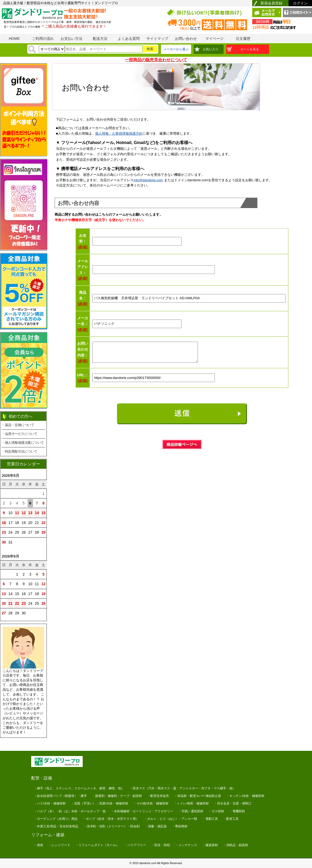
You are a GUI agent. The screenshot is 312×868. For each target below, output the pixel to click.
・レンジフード (59, 845)
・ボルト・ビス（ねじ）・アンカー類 (171, 819)
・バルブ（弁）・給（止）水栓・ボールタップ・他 (70, 811)
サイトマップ (157, 39)
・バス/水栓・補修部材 (50, 803)
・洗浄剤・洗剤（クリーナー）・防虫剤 (112, 826)
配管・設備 (42, 778)
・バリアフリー (135, 845)
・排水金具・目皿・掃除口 (233, 803)
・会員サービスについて (19, 434)
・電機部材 (237, 811)
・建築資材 (210, 845)
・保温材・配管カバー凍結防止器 (198, 796)
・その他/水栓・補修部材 (151, 803)
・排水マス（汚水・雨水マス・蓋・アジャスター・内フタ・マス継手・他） (183, 788)
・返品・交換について (18, 425)
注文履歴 (243, 39)
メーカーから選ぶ (176, 49)
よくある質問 (129, 39)
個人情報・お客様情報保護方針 (119, 133)
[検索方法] (52, 49)
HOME (14, 39)
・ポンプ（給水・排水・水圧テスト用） (111, 819)
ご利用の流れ (43, 39)
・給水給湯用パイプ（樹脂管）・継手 (60, 796)
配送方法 (100, 39)
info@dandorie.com (148, 180)
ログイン (300, 3)
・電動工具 (210, 819)
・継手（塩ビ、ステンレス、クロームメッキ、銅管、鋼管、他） (79, 788)
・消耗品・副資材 (236, 845)
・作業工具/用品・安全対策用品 (56, 826)
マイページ (214, 39)
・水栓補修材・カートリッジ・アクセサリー (142, 811)
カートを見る (250, 49)
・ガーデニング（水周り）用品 (56, 819)
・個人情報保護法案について (23, 443)
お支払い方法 (71, 39)
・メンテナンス (186, 845)
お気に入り (211, 49)
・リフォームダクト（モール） (97, 845)
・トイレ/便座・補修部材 (191, 803)
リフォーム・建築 (48, 835)
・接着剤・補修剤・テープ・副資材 (117, 796)
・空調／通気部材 (191, 811)
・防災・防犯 (161, 845)
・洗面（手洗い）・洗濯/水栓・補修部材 (99, 803)
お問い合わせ (186, 39)
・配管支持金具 (158, 796)
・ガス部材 (216, 811)
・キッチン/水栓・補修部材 (245, 796)
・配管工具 (231, 819)
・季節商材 (180, 826)
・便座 (38, 845)
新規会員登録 (271, 3)
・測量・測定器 (156, 826)
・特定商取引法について (19, 451)
